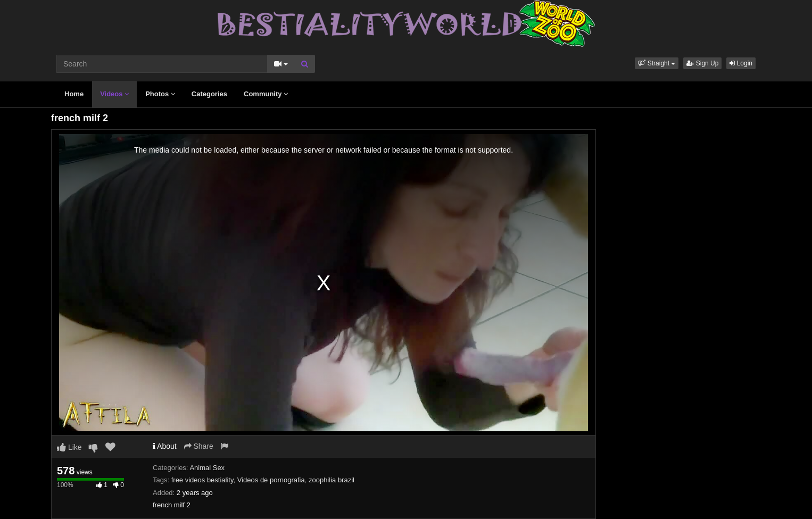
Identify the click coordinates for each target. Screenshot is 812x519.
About (165, 446)
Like (69, 447)
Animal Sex (207, 468)
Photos (160, 94)
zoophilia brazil (332, 480)
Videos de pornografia (271, 480)
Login (741, 63)
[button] (657, 63)
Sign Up (702, 63)
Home (74, 94)
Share (199, 446)
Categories (209, 94)
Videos (114, 94)
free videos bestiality (202, 480)
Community (266, 94)
